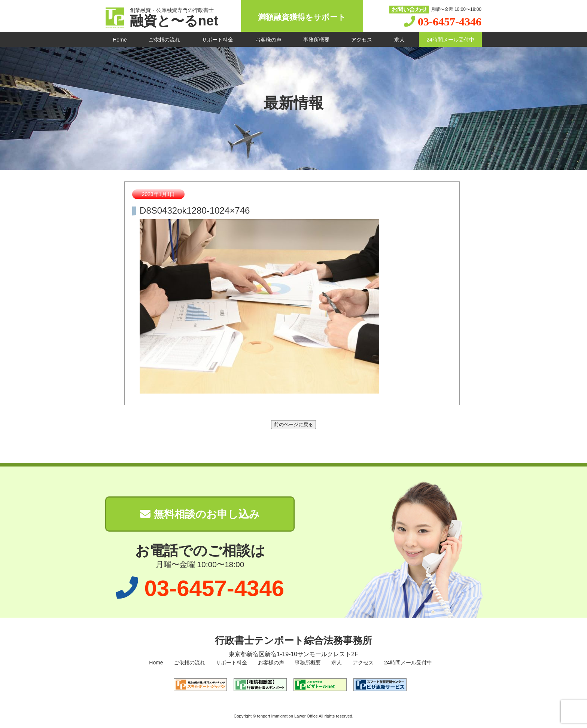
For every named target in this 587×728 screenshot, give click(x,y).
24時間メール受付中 (450, 40)
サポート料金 (218, 40)
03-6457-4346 (450, 22)
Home (120, 40)
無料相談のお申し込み (200, 514)
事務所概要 (316, 40)
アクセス (362, 40)
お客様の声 (268, 40)
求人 (399, 40)
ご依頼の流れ (164, 40)
